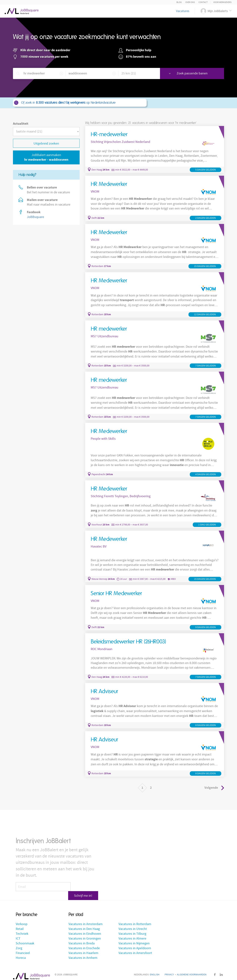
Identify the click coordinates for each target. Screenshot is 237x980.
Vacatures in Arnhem (83, 953)
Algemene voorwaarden (192, 970)
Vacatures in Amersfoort (135, 949)
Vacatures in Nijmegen (134, 939)
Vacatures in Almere (132, 934)
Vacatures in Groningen (85, 934)
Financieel (23, 949)
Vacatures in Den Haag (84, 924)
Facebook (215, 970)
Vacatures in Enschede (84, 944)
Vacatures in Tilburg (132, 929)
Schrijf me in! (85, 885)
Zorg (19, 944)
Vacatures (183, 11)
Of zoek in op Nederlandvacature (80, 103)
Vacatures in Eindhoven (85, 929)
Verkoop (22, 920)
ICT (18, 934)
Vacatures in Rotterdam (135, 920)
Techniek (22, 929)
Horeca (21, 953)
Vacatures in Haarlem (83, 949)
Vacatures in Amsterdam (86, 920)
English (155, 970)
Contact (203, 2)
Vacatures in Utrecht (133, 924)
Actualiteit (21, 124)
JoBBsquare (35, 217)
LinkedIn (221, 970)
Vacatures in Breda (82, 939)
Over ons (190, 2)
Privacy (169, 970)
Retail (20, 924)
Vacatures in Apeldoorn (135, 944)
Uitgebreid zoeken (46, 144)
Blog (179, 2)
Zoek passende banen (198, 73)
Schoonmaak (25, 939)
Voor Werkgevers (222, 2)
